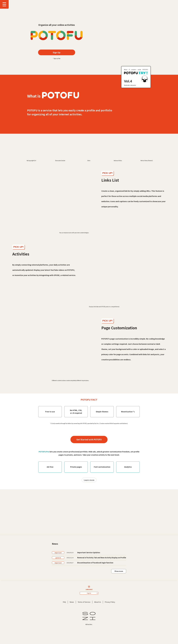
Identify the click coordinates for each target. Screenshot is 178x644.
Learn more (89, 503)
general (58, 581)
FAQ (64, 625)
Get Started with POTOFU (89, 462)
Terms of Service (84, 625)
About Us (98, 625)
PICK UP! (107, 196)
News (72, 625)
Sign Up (57, 52)
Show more (119, 594)
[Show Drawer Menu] (4, 4)
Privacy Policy (110, 625)
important (58, 576)
